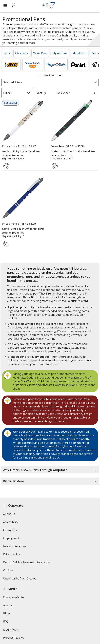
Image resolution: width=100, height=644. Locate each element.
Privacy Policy (12, 555)
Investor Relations (15, 547)
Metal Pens (79, 53)
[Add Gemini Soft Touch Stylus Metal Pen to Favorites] (6, 244)
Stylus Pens (60, 53)
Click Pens (22, 53)
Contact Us (10, 530)
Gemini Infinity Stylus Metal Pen (21, 151)
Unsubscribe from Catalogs (21, 580)
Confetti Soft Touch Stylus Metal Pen (73, 151)
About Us (9, 514)
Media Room (11, 630)
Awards (8, 605)
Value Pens (40, 53)
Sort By (41, 93)
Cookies (9, 572)
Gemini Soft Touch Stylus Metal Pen (23, 229)
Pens (7, 53)
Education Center (14, 597)
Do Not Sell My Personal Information (27, 563)
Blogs (7, 613)
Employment (11, 538)
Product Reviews (14, 638)
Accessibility (11, 522)
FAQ (6, 621)
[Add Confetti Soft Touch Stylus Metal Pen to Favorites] (55, 166)
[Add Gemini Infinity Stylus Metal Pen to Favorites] (6, 166)
